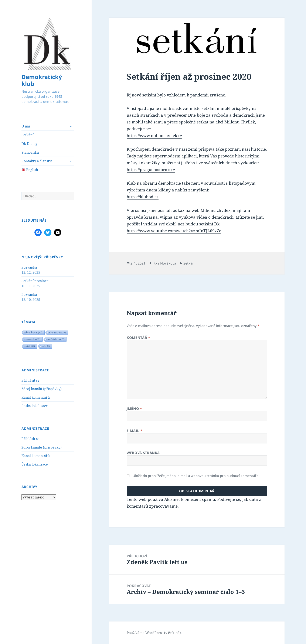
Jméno (134, 409)
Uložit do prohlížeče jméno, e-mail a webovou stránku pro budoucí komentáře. (196, 476)
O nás (26, 126)
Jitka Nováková (164, 263)
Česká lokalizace (35, 406)
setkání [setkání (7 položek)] (30, 346)
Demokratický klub (42, 80)
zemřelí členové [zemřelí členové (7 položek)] (56, 339)
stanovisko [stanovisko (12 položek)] (33, 339)
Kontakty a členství (37, 161)
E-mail (134, 431)
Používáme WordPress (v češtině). (154, 633)
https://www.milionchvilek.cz (154, 136)
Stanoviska (30, 152)
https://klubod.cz (143, 197)
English (30, 170)
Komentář (138, 338)
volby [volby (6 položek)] (46, 346)
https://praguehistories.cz (151, 170)
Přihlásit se (30, 380)
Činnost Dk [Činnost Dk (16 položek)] (57, 333)
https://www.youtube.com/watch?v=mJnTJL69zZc (174, 231)
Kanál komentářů (36, 397)
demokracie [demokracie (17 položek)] (34, 333)
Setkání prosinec (35, 281)
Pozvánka (29, 267)
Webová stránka (143, 453)
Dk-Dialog (29, 144)
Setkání (28, 135)
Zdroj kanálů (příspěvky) (42, 389)
